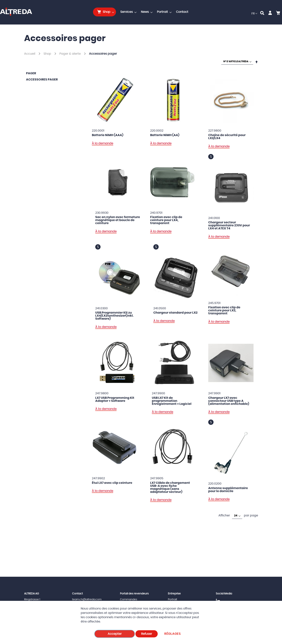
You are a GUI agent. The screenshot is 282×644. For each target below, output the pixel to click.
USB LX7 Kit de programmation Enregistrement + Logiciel (172, 401)
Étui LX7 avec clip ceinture (112, 483)
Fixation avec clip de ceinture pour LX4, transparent (166, 220)
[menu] (142, 12)
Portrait (173, 600)
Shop (48, 54)
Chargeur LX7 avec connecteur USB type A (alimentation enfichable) (229, 401)
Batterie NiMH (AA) (165, 135)
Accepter (115, 634)
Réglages (173, 634)
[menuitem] (105, 12)
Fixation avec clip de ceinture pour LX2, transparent (224, 310)
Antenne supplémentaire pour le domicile (228, 490)
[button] (254, 14)
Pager (31, 73)
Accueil (30, 54)
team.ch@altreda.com (87, 600)
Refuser (147, 634)
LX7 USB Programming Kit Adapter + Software (115, 399)
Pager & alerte (70, 54)
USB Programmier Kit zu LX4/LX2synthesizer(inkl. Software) (114, 316)
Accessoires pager (42, 80)
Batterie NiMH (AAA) (108, 135)
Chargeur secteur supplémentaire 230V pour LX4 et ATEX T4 (229, 225)
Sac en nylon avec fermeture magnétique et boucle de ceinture (118, 220)
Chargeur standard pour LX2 (175, 313)
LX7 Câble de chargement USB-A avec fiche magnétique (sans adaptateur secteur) (170, 487)
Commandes (129, 600)
